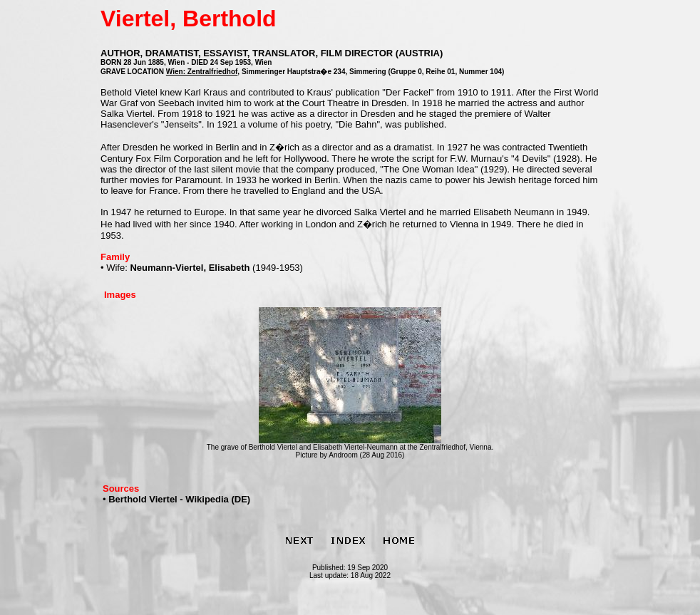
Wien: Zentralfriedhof (202, 72)
